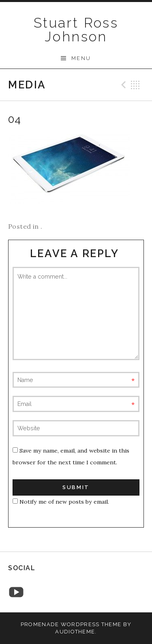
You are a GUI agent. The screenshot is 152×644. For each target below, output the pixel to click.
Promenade (40, 624)
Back (135, 85)
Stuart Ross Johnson (76, 30)
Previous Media (122, 85)
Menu (81, 58)
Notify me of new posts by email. (64, 502)
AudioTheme (75, 632)
